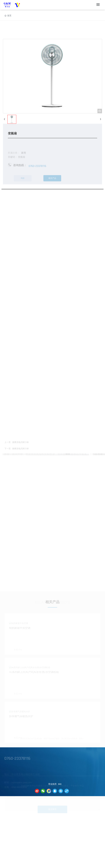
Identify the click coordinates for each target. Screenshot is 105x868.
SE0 (60, 784)
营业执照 (52, 784)
